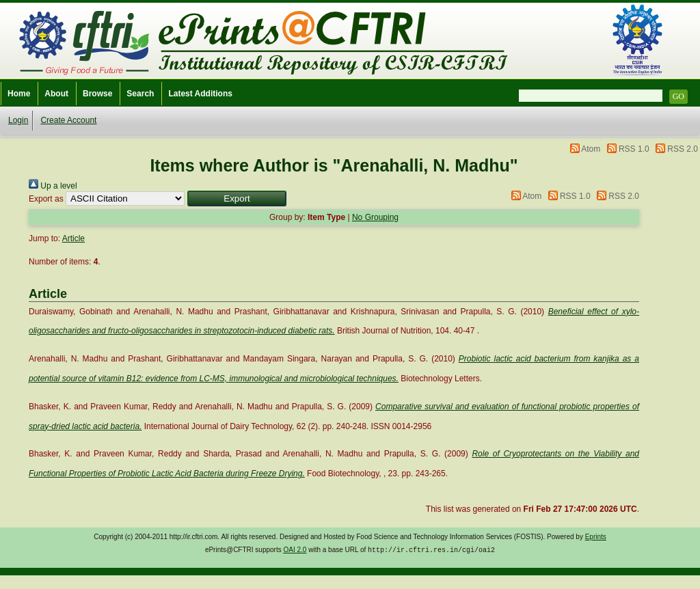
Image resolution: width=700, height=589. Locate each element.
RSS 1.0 (634, 149)
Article (73, 238)
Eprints (596, 537)
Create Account (68, 120)
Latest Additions (200, 94)
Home (19, 94)
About (56, 94)
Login (18, 120)
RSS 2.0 (683, 149)
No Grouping (375, 217)
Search (140, 94)
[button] (237, 198)
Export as (46, 199)
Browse (97, 94)
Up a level (53, 186)
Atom (591, 149)
